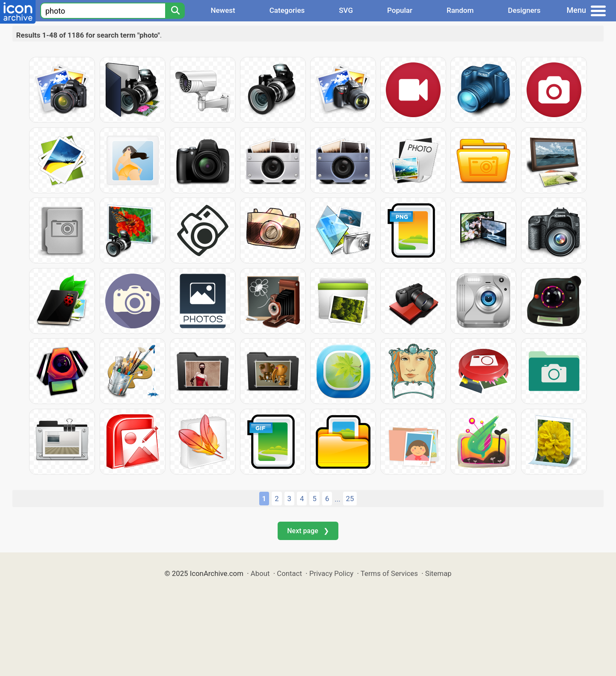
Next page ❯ (308, 531)
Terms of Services (389, 573)
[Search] (175, 11)
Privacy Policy (331, 573)
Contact (289, 573)
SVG (346, 10)
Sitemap (438, 573)
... (337, 499)
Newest (223, 10)
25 (350, 499)
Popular (400, 10)
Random (460, 10)
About (260, 573)
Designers (524, 10)
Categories (287, 10)
